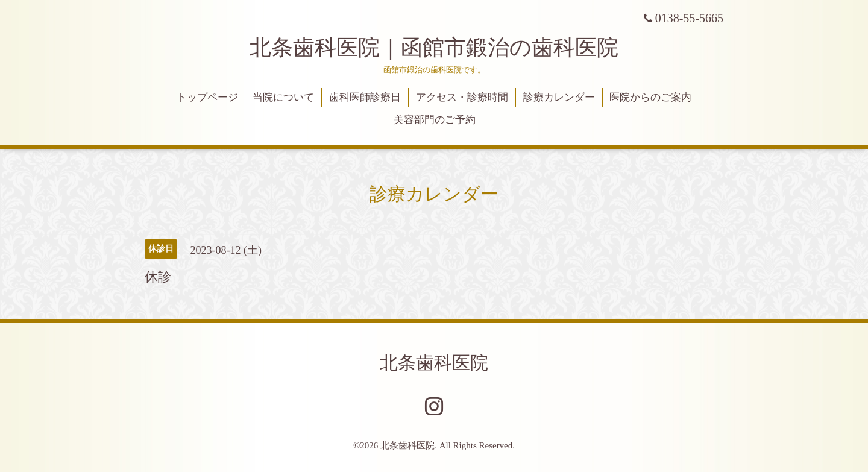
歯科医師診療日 (365, 97)
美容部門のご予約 (435, 120)
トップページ (207, 97)
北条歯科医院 (434, 363)
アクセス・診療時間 (462, 97)
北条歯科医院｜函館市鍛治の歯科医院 (445, 48)
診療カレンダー (559, 97)
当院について (283, 97)
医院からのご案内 (650, 97)
